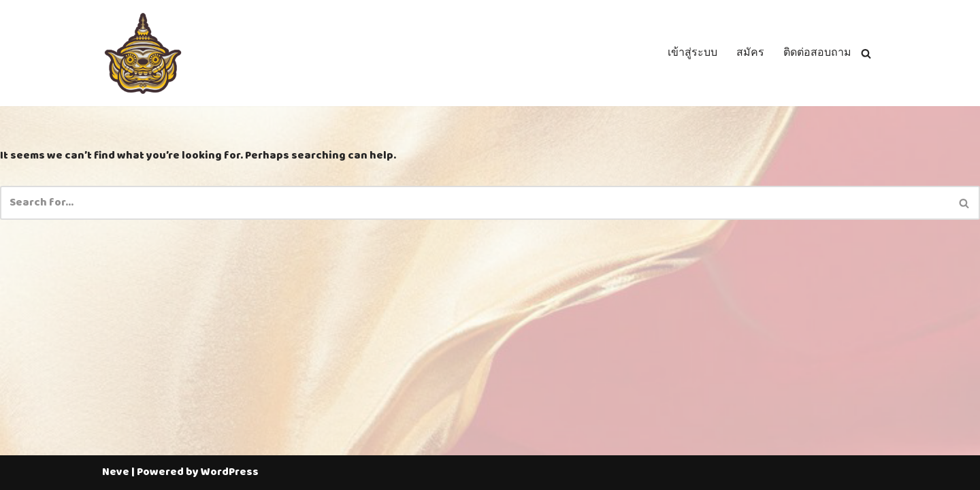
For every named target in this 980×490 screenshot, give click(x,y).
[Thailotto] (143, 53)
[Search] (866, 53)
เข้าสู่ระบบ (692, 53)
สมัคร (750, 53)
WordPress (230, 472)
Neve (116, 472)
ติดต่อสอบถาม (817, 53)
